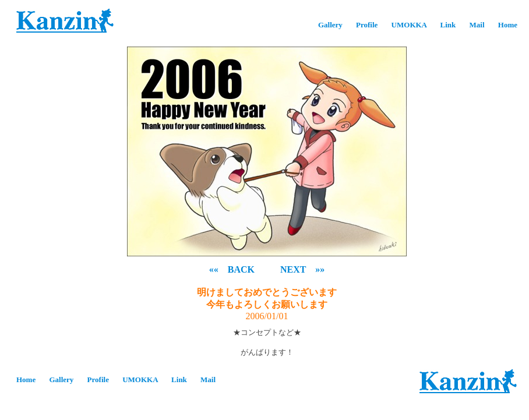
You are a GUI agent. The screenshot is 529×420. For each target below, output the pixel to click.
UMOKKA (409, 25)
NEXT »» (302, 269)
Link (448, 25)
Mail (477, 25)
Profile (367, 25)
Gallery (330, 25)
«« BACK (232, 269)
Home (508, 25)
